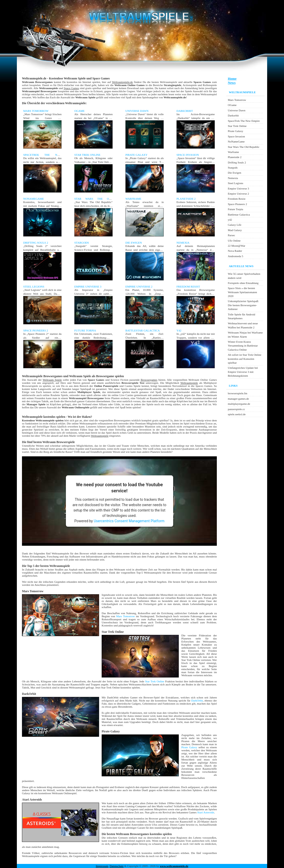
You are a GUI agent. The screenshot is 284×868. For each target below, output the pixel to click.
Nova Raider (235, 251)
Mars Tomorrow (36, 111)
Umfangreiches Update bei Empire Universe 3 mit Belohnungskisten (243, 372)
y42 (179, 330)
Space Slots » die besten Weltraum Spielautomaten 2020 (242, 292)
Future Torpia (85, 330)
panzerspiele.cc (236, 409)
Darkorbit (185, 111)
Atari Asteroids (206, 812)
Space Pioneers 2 (36, 330)
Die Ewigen (134, 243)
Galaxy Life (235, 225)
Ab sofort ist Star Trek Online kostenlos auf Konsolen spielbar (245, 359)
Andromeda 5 (235, 256)
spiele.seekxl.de (237, 414)
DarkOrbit (197, 700)
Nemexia (183, 243)
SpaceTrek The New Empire (244, 121)
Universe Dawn (137, 111)
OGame (79, 111)
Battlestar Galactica (143, 330)
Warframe (133, 199)
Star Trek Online (87, 155)
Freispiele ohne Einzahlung (243, 283)
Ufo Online (234, 241)
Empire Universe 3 (88, 287)
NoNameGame (34, 199)
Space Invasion (188, 155)
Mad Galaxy (235, 230)
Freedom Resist (188, 287)
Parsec (232, 235)
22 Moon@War (236, 246)
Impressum (102, 866)
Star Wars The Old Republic (244, 147)
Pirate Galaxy (136, 155)
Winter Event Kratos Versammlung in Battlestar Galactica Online (243, 346)
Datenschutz (116, 866)
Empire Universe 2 (139, 287)
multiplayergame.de (239, 404)
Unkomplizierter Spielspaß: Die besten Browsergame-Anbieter (243, 305)
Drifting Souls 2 (36, 243)
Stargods (82, 243)
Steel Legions (34, 287)
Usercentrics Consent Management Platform (129, 521)
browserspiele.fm (238, 393)
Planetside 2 (186, 199)
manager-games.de (238, 399)
